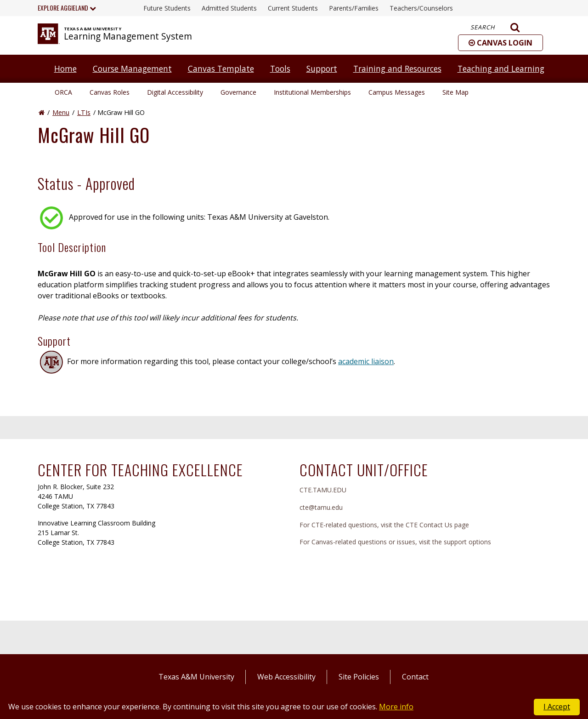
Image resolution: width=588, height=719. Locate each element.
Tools (280, 68)
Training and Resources (397, 68)
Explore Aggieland (67, 8)
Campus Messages (397, 92)
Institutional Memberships (312, 92)
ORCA (63, 92)
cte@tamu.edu (321, 507)
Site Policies (359, 677)
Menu (61, 112)
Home (65, 68)
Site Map (455, 92)
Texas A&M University (196, 677)
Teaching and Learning (501, 68)
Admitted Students (229, 8)
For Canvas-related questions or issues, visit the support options (395, 542)
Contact (415, 677)
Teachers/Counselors (421, 8)
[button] (500, 43)
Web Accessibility (286, 677)
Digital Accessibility (175, 92)
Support (322, 68)
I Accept (557, 707)
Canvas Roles (110, 92)
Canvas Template (221, 68)
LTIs (84, 112)
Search (495, 28)
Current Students (293, 8)
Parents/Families (354, 8)
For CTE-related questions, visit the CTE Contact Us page (384, 525)
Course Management (132, 68)
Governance (238, 92)
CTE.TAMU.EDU (323, 490)
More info (396, 707)
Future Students (167, 8)
